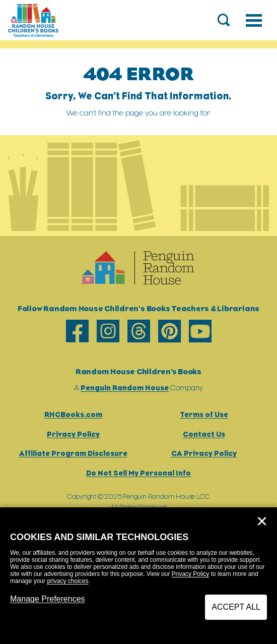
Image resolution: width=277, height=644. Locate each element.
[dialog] (138, 576)
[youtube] (200, 331)
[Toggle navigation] (254, 20)
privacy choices (67, 581)
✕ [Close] (262, 521)
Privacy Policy (191, 574)
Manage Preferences (48, 599)
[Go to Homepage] (33, 20)
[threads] (139, 331)
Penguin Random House (125, 388)
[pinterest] (169, 331)
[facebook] (77, 331)
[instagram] (108, 331)
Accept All (236, 607)
